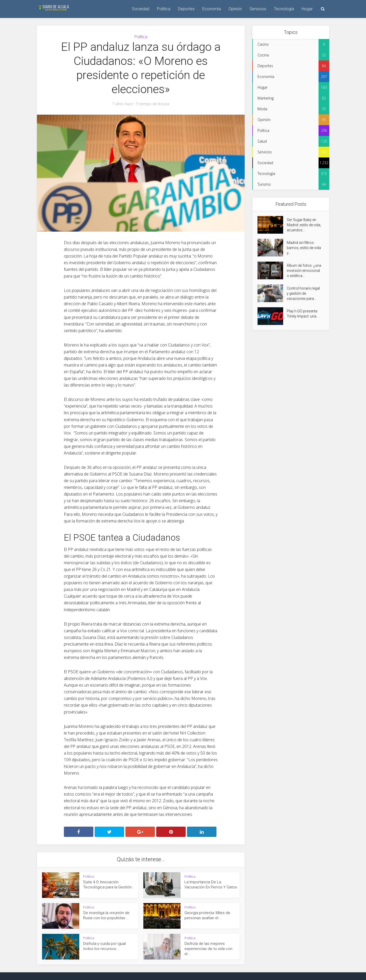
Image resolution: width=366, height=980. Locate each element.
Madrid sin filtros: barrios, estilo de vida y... (304, 248)
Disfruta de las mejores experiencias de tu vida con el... (208, 949)
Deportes (186, 9)
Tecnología (284, 9)
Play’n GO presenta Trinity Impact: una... (303, 314)
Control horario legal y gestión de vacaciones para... (303, 293)
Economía (212, 9)
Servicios (258, 9)
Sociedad (141, 9)
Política (164, 9)
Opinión (235, 9)
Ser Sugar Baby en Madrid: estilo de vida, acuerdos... (304, 225)
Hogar (307, 9)
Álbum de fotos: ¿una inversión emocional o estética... (304, 271)
